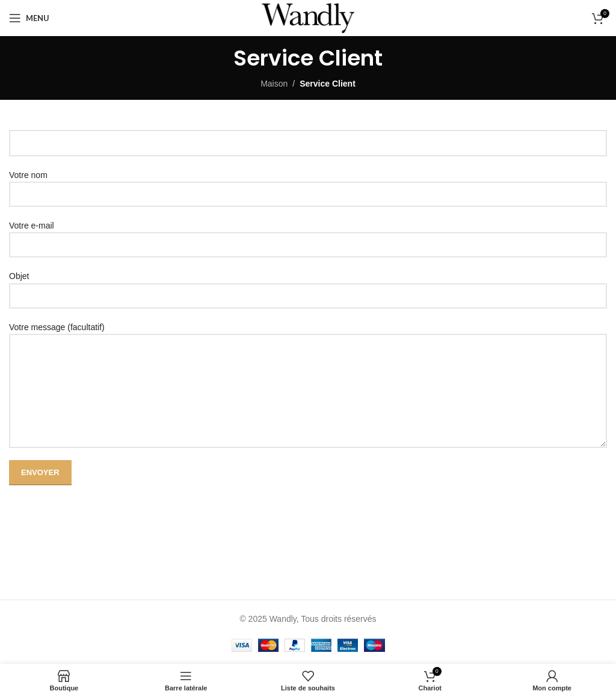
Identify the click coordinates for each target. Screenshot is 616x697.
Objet (308, 285)
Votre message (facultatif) (308, 359)
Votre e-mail (308, 235)
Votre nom (308, 184)
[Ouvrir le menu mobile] (29, 18)
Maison (274, 84)
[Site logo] (308, 17)
